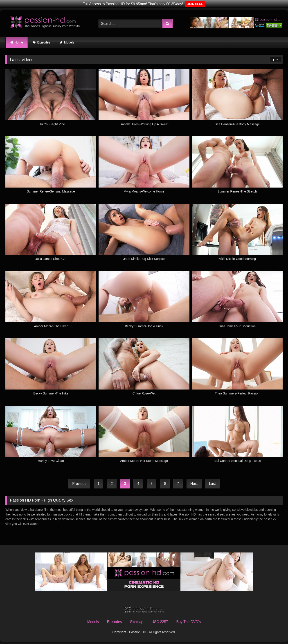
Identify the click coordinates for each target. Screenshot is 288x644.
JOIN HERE (195, 4)
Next (194, 484)
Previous (79, 484)
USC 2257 (160, 622)
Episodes (44, 42)
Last (212, 484)
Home (19, 42)
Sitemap (137, 622)
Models (69, 42)
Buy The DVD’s (188, 622)
